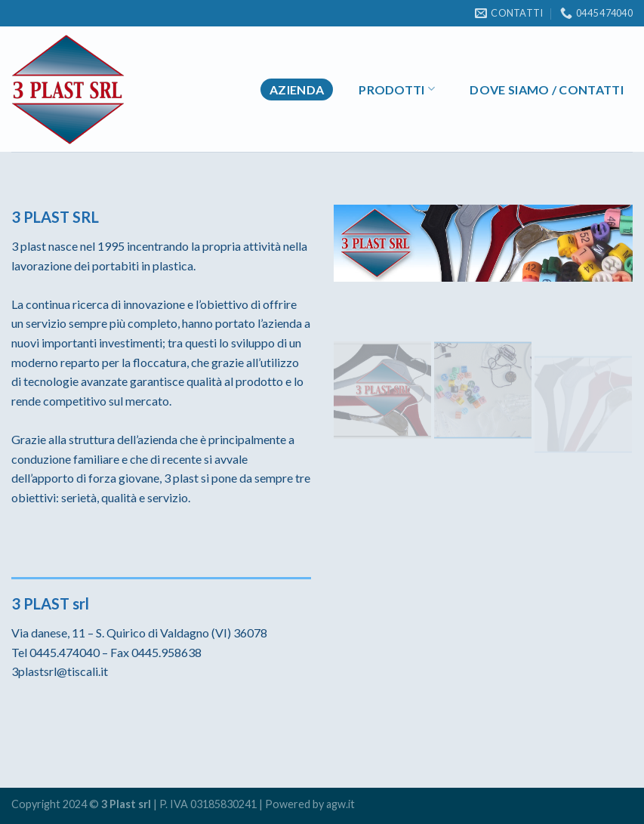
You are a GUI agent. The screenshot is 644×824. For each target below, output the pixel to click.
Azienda (297, 89)
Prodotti (397, 89)
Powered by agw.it (310, 804)
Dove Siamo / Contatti (547, 89)
